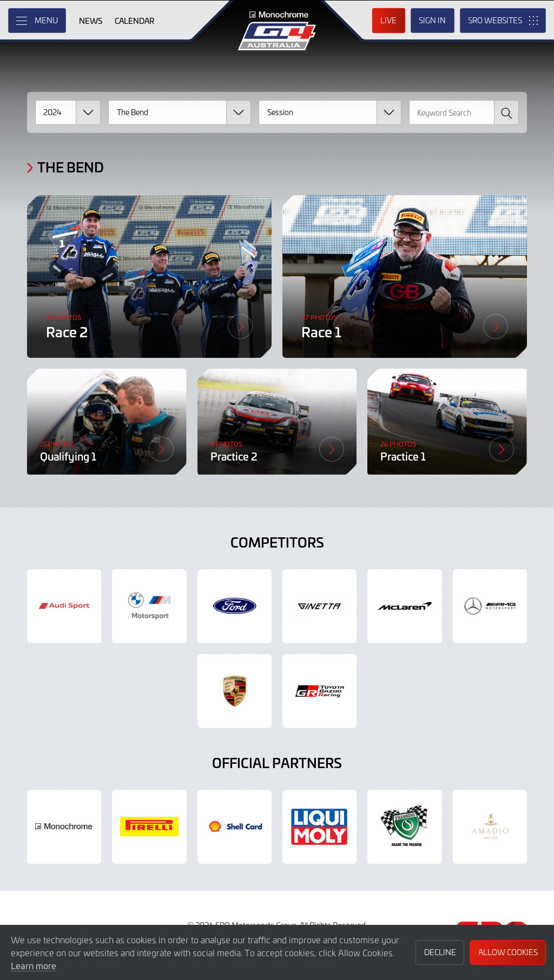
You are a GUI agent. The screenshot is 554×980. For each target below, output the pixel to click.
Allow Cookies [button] (508, 952)
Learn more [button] (34, 965)
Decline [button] (440, 952)
